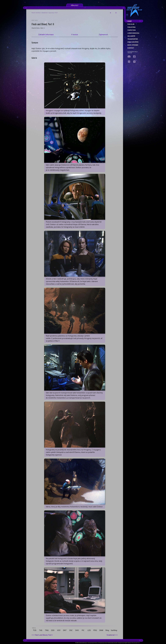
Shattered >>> (112, 635)
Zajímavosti (103, 35)
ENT (65, 630)
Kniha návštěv (133, 42)
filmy (107, 630)
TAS (41, 630)
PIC (83, 630)
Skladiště (131, 36)
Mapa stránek (133, 45)
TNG (47, 630)
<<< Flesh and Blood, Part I (42, 635)
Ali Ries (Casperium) (135, 643)
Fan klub (131, 24)
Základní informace (46, 35)
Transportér (133, 39)
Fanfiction (132, 30)
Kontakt (131, 48)
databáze (45, 13)
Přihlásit (75, 5)
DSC (71, 630)
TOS (35, 630)
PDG (95, 630)
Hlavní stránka (36, 13)
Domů (130, 21)
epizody (51, 13)
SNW (101, 630)
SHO (77, 630)
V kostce (75, 35)
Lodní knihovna (133, 33)
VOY (56, 13)
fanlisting (131, 27)
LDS (89, 630)
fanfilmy (114, 630)
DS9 (53, 630)
